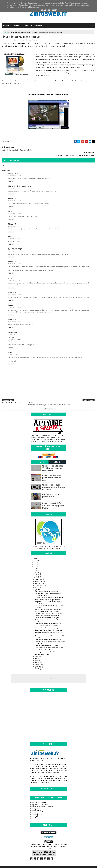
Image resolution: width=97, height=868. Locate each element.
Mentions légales (38, 25)
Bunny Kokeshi (14, 168)
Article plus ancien (89, 395)
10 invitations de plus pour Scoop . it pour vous (49, 628)
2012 (35, 570)
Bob (10, 231)
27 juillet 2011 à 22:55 (15, 234)
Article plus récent (8, 395)
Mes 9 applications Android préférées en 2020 (51, 490)
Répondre (11, 176)
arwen (11, 273)
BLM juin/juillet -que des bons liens (47, 621)
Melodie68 (12, 219)
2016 (35, 561)
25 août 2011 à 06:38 (15, 349)
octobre (38, 578)
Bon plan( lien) (14, 32)
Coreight (35, 812)
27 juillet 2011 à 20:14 (15, 221)
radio (35, 32)
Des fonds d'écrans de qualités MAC (47, 611)
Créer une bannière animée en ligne (47, 613)
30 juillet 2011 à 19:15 (15, 317)
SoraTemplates (12, 864)
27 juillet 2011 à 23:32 (15, 246)
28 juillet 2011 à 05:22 (15, 259)
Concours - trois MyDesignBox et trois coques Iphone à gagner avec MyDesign (53, 500)
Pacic (10, 206)
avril (37, 655)
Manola (11, 300)
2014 (35, 566)
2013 (35, 568)
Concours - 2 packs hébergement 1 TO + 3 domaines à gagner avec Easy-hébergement (53, 463)
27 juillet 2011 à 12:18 (15, 171)
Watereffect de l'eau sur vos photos (47, 606)
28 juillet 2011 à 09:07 (15, 275)
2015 (35, 564)
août (37, 582)
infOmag (35, 808)
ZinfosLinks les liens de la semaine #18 (48, 635)
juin (37, 651)
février (37, 659)
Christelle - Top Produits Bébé (20, 181)
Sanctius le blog (37, 806)
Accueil (6, 25)
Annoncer (15, 25)
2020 (35, 553)
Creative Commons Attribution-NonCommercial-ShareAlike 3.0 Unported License (49, 841)
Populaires (40, 457)
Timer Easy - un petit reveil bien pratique (48, 625)
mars (37, 657)
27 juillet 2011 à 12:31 (15, 183)
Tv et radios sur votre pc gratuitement (48, 595)
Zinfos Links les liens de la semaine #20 (48, 604)
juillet (37, 584)
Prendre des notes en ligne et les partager (49, 623)
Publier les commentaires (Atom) (22, 397)
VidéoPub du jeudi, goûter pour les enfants (49, 592)
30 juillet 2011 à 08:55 (15, 302)
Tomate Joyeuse (37, 810)
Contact (25, 25)
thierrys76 (12, 194)
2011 (35, 572)
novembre (39, 576)
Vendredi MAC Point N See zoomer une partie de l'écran (48, 589)
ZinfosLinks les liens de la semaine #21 (48, 587)
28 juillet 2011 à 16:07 (15, 290)
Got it (54, 10)
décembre (39, 574)
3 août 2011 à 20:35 (14, 329)
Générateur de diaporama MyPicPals (47, 641)
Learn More (46, 10)
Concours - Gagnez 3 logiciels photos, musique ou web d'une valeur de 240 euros (54, 482)
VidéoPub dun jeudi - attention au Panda (49, 609)
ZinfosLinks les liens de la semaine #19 (48, 619)
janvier (38, 661)
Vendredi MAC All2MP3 (43, 649)
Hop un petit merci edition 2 (44, 647)
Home (6, 32)
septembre (39, 580)
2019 (35, 555)
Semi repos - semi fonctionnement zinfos (49, 643)
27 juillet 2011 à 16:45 (15, 196)
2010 (35, 664)
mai (37, 653)
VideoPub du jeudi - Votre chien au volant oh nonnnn (50, 638)
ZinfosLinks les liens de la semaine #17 (48, 645)
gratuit (23, 32)
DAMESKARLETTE (15, 244)
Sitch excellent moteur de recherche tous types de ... (49, 616)
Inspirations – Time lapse (40, 800)
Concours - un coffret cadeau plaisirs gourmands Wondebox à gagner (52, 473)
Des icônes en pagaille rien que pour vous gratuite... (49, 601)
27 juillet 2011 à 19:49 (15, 208)
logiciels (29, 32)
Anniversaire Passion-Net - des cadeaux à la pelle (50, 632)
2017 (35, 559)
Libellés (57, 457)
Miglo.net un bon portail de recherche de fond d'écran (49, 598)
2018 (35, 557)
